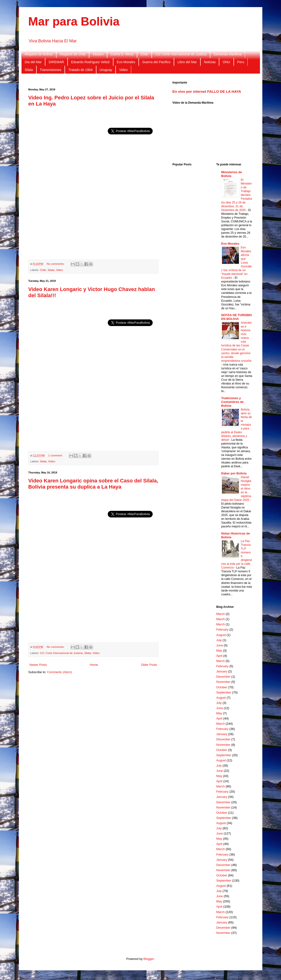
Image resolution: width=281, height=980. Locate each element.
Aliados (98, 54)
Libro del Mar (187, 62)
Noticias (210, 62)
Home (94, 665)
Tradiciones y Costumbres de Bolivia (232, 402)
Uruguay (106, 70)
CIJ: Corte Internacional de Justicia (181, 54)
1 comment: (56, 455)
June (220, 645)
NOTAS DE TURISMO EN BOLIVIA (237, 317)
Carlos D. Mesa (122, 54)
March (220, 614)
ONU (226, 62)
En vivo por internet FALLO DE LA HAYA (207, 91)
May (219, 651)
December (223, 677)
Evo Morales (126, 62)
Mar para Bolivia (74, 22)
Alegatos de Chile (73, 54)
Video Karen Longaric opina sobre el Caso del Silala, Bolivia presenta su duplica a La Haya (93, 484)
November (223, 682)
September (224, 692)
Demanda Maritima (228, 54)
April (219, 656)
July (219, 640)
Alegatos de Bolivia (39, 54)
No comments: (56, 264)
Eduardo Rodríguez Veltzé (90, 62)
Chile (144, 54)
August (221, 635)
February (222, 629)
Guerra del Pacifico (156, 62)
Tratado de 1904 (80, 70)
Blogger (149, 959)
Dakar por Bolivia (234, 473)
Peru (241, 62)
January (222, 671)
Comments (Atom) (59, 672)
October (222, 687)
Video (123, 70)
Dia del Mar (33, 62)
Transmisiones (51, 70)
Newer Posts (38, 665)
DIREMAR (56, 62)
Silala (29, 70)
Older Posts (149, 665)
